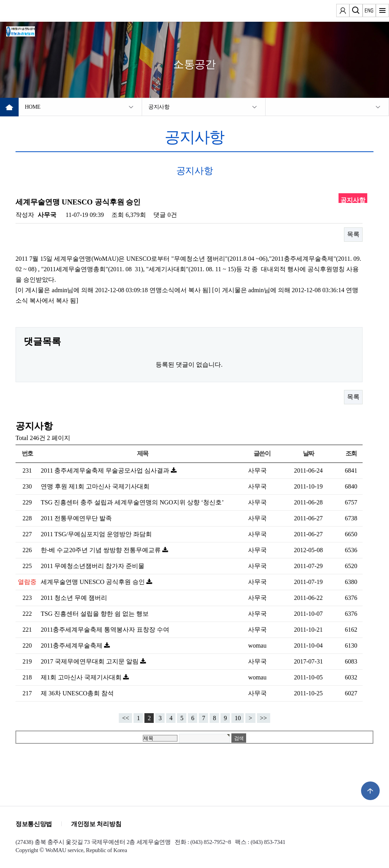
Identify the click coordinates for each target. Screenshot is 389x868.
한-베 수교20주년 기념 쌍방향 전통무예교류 (102, 550)
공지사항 (159, 107)
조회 (351, 453)
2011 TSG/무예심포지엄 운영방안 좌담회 (96, 534)
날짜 (308, 453)
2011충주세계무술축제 (72, 645)
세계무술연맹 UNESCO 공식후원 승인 (94, 582)
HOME (33, 107)
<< (125, 718)
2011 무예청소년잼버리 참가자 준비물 (93, 566)
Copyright (27, 850)
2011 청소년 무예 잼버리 (74, 598)
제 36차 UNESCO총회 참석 (77, 693)
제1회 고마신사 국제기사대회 (82, 677)
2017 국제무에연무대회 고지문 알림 (90, 661)
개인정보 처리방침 (96, 824)
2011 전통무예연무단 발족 (76, 518)
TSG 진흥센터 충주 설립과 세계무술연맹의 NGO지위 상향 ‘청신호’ (132, 502)
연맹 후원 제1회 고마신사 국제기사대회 (95, 486)
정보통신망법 (34, 824)
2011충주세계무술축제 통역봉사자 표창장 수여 (105, 630)
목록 (353, 234)
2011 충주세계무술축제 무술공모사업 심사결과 (106, 470)
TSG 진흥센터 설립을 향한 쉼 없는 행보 (95, 614)
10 (238, 718)
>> (264, 718)
